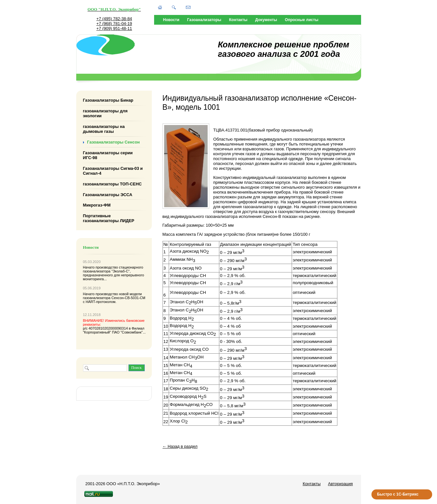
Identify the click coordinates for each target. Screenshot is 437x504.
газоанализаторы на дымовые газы (104, 129)
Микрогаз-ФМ (97, 205)
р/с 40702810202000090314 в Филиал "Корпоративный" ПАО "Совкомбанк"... (115, 326)
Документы (266, 20)
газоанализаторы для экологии (105, 113)
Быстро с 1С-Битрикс (398, 494)
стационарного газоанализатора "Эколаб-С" (113, 269)
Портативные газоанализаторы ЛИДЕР (109, 218)
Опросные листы (302, 20)
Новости (171, 20)
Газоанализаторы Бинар (108, 100)
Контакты (238, 20)
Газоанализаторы (204, 20)
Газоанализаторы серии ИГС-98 (108, 155)
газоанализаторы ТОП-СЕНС (112, 184)
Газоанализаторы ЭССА (108, 194)
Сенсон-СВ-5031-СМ (128, 298)
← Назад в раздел (180, 446)
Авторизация (340, 484)
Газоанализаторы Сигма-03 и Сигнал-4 (113, 171)
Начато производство (101, 267)
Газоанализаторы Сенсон (113, 142)
